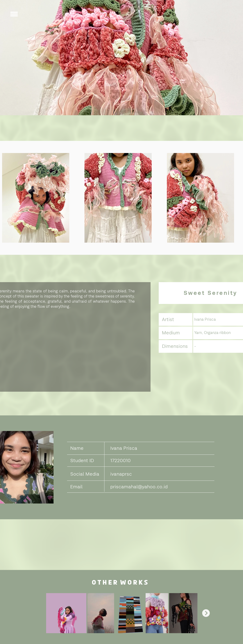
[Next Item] (206, 613)
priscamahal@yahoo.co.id (139, 486)
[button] (14, 14)
